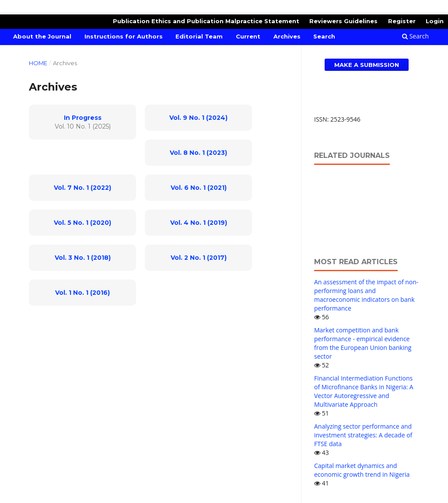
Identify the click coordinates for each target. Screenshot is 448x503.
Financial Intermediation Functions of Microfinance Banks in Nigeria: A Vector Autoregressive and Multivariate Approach (364, 391)
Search (324, 36)
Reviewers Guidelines (343, 21)
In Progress (83, 118)
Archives (287, 36)
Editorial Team (199, 36)
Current (248, 36)
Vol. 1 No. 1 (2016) (82, 293)
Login (435, 21)
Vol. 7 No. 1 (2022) (82, 188)
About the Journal (42, 36)
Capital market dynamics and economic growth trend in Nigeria (362, 470)
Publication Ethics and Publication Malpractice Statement (206, 21)
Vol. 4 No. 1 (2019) (199, 223)
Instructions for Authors (124, 36)
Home (38, 63)
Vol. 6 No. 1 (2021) (199, 188)
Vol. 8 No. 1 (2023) (198, 153)
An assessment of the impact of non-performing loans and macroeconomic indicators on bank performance (366, 295)
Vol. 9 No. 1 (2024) (198, 118)
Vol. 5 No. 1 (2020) (82, 223)
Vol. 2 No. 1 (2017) (199, 258)
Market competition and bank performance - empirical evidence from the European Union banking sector (363, 343)
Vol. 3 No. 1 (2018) (83, 258)
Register (402, 21)
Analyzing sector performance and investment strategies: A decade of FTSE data (363, 435)
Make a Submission (367, 65)
